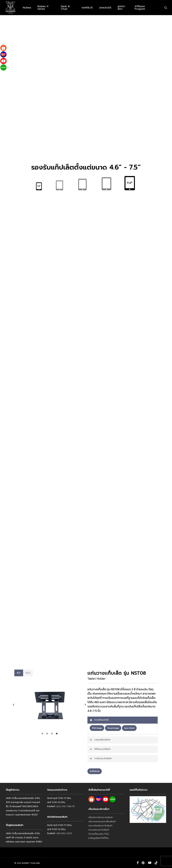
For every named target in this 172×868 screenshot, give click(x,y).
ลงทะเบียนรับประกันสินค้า (100, 826)
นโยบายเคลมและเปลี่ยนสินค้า (102, 822)
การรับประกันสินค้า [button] (101, 758)
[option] (49, 705)
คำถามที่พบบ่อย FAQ (99, 834)
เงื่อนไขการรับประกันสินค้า (101, 817)
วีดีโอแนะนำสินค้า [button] (100, 749)
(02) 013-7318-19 (65, 806)
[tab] (42, 733)
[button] (19, 673)
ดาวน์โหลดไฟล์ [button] (99, 720)
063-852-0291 (64, 833)
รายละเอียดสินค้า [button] (100, 740)
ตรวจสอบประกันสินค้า (99, 830)
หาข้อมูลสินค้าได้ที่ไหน (99, 838)
